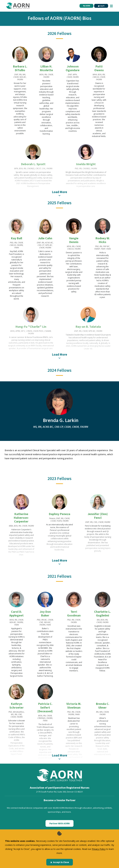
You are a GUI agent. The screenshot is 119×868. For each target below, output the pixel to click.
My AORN (85, 6)
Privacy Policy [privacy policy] (99, 849)
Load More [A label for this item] (59, 193)
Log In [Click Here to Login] (101, 6)
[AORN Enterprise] (59, 828)
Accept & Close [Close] (60, 862)
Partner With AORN (59, 816)
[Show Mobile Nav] (111, 6)
